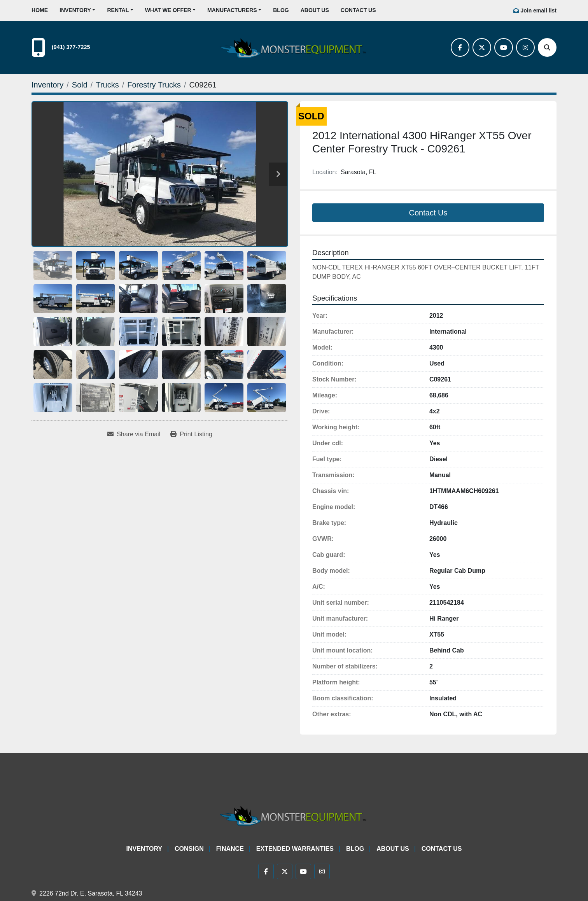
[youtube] (504, 47)
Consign (189, 849)
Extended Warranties (295, 849)
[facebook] (460, 47)
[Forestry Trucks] (154, 85)
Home (40, 10)
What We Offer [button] (168, 10)
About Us (315, 10)
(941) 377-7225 (71, 47)
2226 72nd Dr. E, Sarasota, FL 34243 (91, 893)
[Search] (547, 47)
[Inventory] (47, 85)
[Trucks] (107, 85)
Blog (281, 10)
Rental (118, 10)
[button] (77, 10)
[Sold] (80, 85)
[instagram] (525, 47)
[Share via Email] (134, 434)
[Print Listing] (191, 434)
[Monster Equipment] (294, 814)
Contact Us (358, 10)
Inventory (75, 10)
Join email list (538, 10)
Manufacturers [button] (232, 10)
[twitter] (482, 47)
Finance (230, 849)
